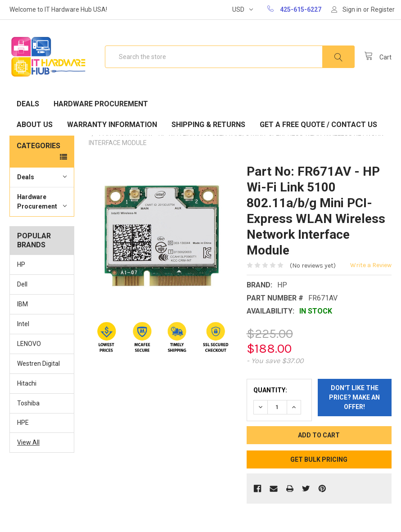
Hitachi (27, 383)
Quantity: (270, 390)
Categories (38, 146)
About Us (35, 125)
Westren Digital (38, 364)
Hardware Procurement (101, 104)
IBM (23, 304)
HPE (23, 423)
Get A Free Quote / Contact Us (318, 125)
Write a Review (371, 265)
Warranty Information (112, 125)
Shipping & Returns (208, 125)
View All (28, 442)
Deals (28, 104)
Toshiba (28, 403)
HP (21, 264)
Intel (23, 324)
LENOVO (29, 344)
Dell (22, 284)
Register (383, 9)
